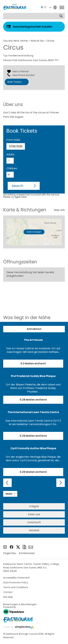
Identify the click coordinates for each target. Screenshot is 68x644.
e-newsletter (31, 547)
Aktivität (34, 530)
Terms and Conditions (16, 587)
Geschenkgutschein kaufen (32, 27)
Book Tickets (14, 82)
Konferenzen (27, 553)
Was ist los (37, 41)
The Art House (33, 340)
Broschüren (24, 547)
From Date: (13, 140)
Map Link (59, 210)
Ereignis (34, 506)
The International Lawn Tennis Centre (33, 412)
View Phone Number (24, 75)
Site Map (8, 597)
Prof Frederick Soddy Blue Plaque (33, 376)
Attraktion (34, 329)
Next (61, 483)
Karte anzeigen (34, 232)
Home (24, 41)
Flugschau (10, 553)
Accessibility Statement (16, 578)
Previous (7, 483)
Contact (8, 592)
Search (17, 186)
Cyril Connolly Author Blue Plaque (33, 448)
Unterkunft (34, 522)
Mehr (9, 494)
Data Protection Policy (16, 582)
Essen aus (34, 514)
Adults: (11, 154)
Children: (12, 168)
